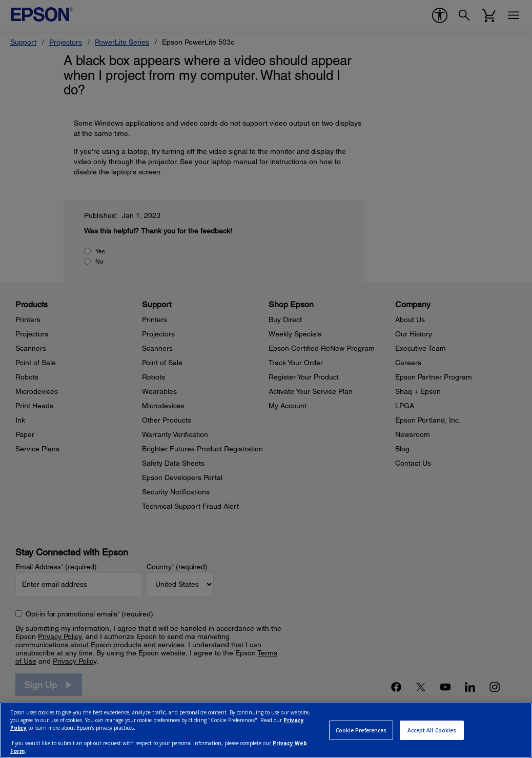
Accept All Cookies (432, 730)
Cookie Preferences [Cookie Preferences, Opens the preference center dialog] (361, 730)
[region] (266, 730)
